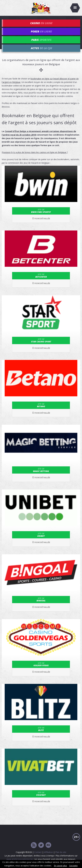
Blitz (41, 729)
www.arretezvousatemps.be (20, 859)
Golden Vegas (41, 664)
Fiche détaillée (41, 218)
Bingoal (41, 599)
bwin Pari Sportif (41, 211)
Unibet (41, 535)
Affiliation (48, 852)
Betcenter (41, 276)
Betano (41, 405)
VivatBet (41, 794)
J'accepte (73, 866)
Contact (38, 852)
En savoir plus (60, 866)
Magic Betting (41, 470)
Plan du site (61, 852)
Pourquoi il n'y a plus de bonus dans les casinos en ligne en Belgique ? (35, 152)
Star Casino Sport (41, 340)
